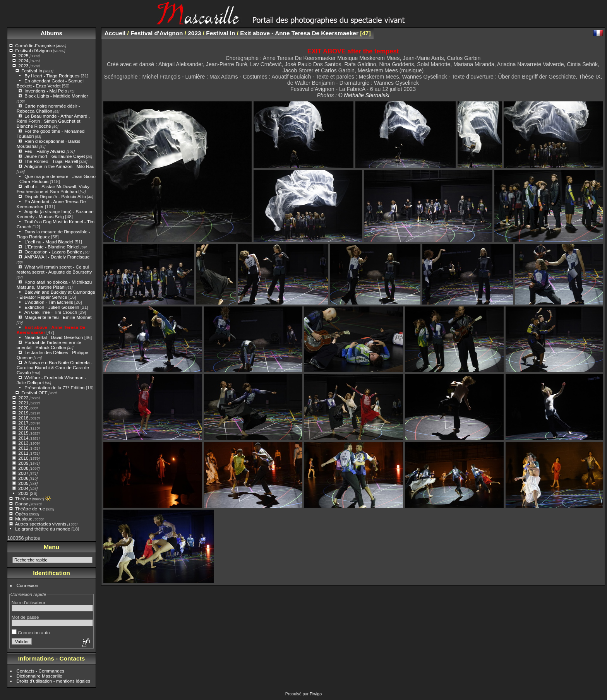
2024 (23, 61)
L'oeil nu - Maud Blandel (49, 242)
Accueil (115, 33)
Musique (24, 519)
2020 (23, 408)
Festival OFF (34, 393)
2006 (23, 478)
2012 (23, 448)
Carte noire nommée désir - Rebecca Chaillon (48, 108)
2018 (23, 418)
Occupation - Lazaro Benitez (54, 252)
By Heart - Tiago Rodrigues (52, 76)
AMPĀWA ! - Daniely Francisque (57, 257)
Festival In (32, 71)
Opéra (21, 514)
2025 (23, 56)
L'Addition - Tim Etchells (49, 302)
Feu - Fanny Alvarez (45, 151)
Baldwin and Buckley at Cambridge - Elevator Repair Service (56, 294)
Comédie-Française (35, 45)
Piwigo (316, 694)
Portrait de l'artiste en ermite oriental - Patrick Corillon (49, 345)
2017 (23, 423)
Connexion (27, 585)
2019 (23, 413)
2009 (23, 463)
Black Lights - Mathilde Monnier (56, 96)
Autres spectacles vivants (41, 524)
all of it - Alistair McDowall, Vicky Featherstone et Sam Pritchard (53, 189)
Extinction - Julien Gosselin (52, 307)
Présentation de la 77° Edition (54, 388)
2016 (23, 428)
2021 (23, 403)
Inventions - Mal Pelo (46, 91)
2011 (23, 453)
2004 (23, 488)
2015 (23, 433)
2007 (23, 473)
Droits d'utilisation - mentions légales (54, 681)
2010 (23, 458)
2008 (23, 468)
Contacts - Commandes (41, 671)
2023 (23, 66)
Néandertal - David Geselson (54, 337)
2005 (23, 483)
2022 (23, 398)
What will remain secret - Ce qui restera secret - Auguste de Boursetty (54, 269)
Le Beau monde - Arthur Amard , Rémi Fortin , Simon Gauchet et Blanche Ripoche (53, 121)
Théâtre (23, 499)
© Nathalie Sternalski (364, 95)
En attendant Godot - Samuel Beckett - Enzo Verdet (50, 83)
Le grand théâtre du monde (43, 529)
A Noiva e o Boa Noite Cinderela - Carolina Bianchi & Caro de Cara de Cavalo (55, 367)
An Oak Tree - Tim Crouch (51, 312)
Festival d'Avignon (33, 50)
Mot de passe (25, 617)
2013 (23, 443)
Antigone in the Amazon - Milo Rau (59, 166)
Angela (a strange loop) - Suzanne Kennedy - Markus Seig (55, 214)
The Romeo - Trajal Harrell (51, 161)
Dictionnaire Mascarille (39, 676)
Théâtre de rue (30, 509)
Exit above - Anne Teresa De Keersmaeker (299, 33)
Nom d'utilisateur (28, 602)
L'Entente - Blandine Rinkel (52, 247)
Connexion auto (31, 632)
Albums (51, 33)
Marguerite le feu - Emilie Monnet (58, 317)
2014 (23, 438)
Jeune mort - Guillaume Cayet (55, 156)
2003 (23, 493)
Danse (22, 504)
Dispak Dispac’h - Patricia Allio (55, 196)
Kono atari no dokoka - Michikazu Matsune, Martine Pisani (54, 284)
